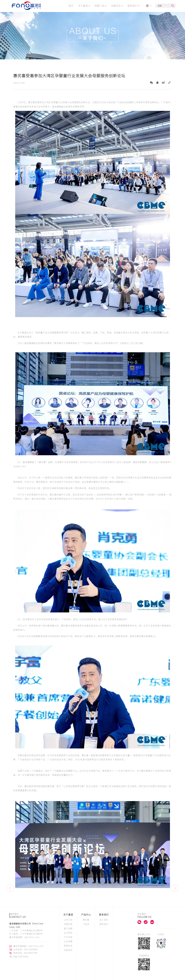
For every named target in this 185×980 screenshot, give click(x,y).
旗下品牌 (68, 929)
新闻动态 (68, 946)
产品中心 (86, 915)
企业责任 (68, 933)
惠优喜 (86, 920)
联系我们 (133, 6)
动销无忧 (117, 6)
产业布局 (68, 937)
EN (149, 6)
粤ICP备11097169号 (19, 957)
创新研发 (68, 950)
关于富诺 (84, 6)
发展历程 (68, 924)
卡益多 (86, 924)
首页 (71, 6)
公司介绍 (68, 920)
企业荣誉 (68, 941)
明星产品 (101, 6)
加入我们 (104, 920)
